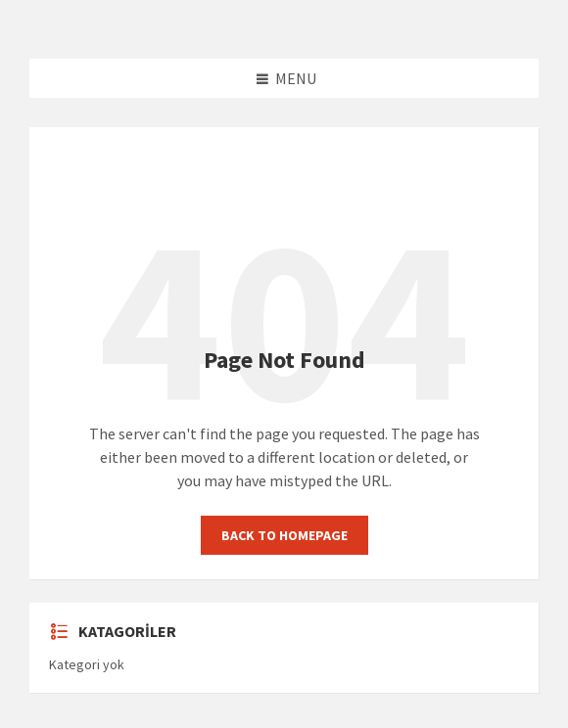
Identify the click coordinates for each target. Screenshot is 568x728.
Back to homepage (284, 535)
